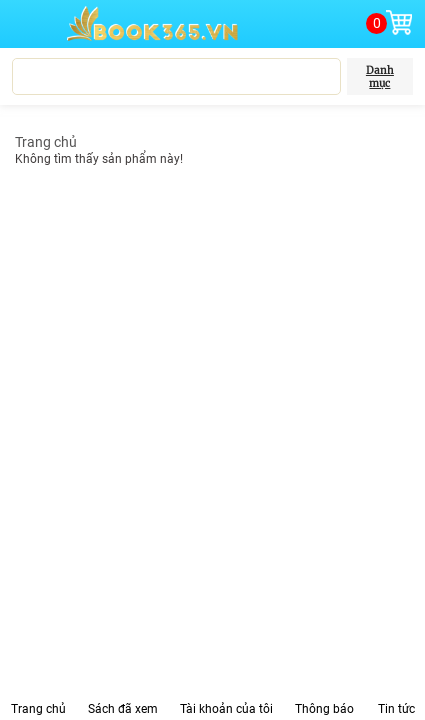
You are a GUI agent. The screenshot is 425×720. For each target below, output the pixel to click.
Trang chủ (46, 142)
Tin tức (396, 709)
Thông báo (324, 709)
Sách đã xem (123, 709)
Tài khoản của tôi (226, 709)
